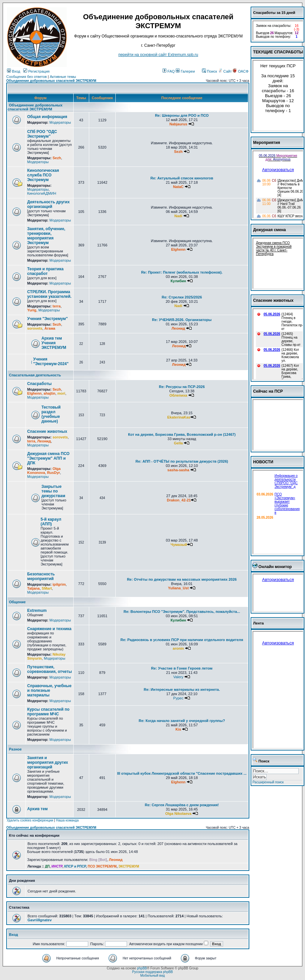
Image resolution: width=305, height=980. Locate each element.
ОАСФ (241, 71)
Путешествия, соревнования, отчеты (50, 669)
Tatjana (33, 588)
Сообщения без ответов (27, 77)
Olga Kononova (44, 471)
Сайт (225, 71)
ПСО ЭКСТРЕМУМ (102, 866)
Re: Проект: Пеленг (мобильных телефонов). (182, 272)
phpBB (142, 968)
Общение (17, 602)
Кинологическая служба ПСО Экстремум (43, 175)
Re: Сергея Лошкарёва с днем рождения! (182, 805)
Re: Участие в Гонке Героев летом (182, 668)
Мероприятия (267, 143)
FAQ (169, 71)
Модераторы (60, 122)
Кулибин (179, 281)
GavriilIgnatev (40, 920)
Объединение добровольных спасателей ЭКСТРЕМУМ (51, 81)
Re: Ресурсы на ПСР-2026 (182, 387)
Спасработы (39, 384)
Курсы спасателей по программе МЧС (48, 712)
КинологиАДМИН (42, 193)
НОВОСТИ (263, 462)
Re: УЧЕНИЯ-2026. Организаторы (182, 320)
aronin (178, 648)
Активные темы (63, 77)
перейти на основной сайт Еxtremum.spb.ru (158, 55)
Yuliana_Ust (178, 588)
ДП (47, 866)
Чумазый (179, 545)
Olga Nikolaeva (178, 814)
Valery (178, 677)
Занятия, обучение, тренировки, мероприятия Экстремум (46, 236)
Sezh (57, 158)
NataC (178, 187)
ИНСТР (57, 866)
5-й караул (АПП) (51, 522)
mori (61, 393)
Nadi (178, 216)
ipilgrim (59, 584)
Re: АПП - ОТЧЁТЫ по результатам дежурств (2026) (182, 461)
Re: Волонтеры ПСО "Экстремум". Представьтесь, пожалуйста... (182, 612)
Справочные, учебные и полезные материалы (49, 690)
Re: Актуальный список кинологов (182, 178)
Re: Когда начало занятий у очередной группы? (182, 721)
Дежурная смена (270, 230)
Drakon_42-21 (179, 500)
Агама (50, 328)
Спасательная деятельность (35, 375)
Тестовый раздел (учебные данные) (51, 414)
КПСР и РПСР (75, 866)
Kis (178, 729)
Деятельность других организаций (48, 204)
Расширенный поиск (268, 782)
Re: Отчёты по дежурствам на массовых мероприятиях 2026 (182, 579)
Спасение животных (47, 431)
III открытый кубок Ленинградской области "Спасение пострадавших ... (182, 773)
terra (56, 306)
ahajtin (50, 393)
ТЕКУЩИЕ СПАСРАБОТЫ (278, 52)
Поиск (210, 71)
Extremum (37, 611)
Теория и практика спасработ (45, 271)
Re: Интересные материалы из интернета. (182, 689)
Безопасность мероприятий (41, 576)
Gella (178, 443)
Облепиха (178, 395)
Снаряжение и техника (49, 629)
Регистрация (36, 71)
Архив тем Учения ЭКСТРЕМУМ (54, 343)
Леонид (178, 328)
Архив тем (37, 809)
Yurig (32, 310)
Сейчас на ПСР (268, 391)
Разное (15, 749)
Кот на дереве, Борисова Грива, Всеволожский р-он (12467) (182, 434)
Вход (14, 71)
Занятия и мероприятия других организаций (48, 762)
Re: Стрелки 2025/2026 (182, 297)
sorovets (35, 328)
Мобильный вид (152, 976)
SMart (47, 588)
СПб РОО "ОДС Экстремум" (42, 134)
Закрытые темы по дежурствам (53, 491)
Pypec (179, 698)
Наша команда (67, 820)
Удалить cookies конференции (30, 820)
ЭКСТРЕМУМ (129, 866)
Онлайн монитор (275, 567)
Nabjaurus (178, 124)
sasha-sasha (178, 470)
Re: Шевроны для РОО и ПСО (182, 115)
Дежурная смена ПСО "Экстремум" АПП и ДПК (48, 458)
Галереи (185, 71)
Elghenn (178, 249)
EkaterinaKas (179, 417)
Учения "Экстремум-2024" (51, 361)
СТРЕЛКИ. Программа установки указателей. (49, 294)
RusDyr (54, 473)
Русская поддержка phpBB (152, 972)
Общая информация (47, 117)
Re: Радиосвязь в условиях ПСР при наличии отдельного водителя (182, 640)
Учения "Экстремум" (47, 319)
